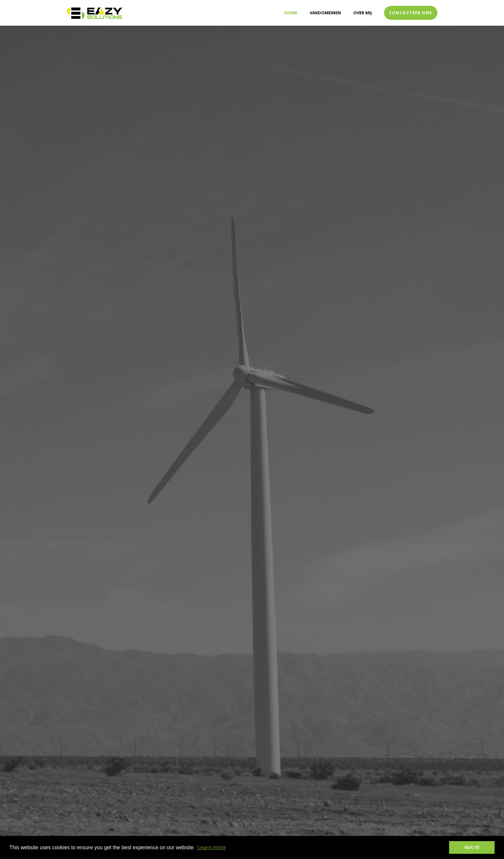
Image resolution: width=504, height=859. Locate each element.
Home (291, 13)
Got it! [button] (472, 847)
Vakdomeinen (325, 13)
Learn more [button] (212, 847)
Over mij (362, 13)
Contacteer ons (411, 13)
